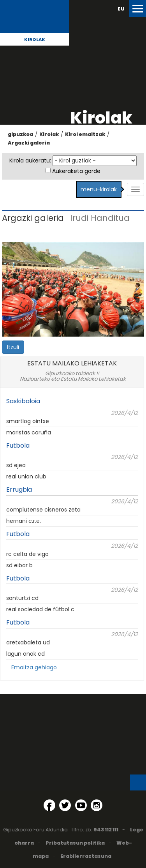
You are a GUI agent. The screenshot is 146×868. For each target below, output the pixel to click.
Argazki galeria (29, 143)
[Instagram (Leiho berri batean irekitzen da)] (97, 805)
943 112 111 (106, 830)
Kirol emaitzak (85, 134)
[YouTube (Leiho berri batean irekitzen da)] (81, 805)
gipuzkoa (20, 134)
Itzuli (13, 347)
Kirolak (35, 39)
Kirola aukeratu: (30, 161)
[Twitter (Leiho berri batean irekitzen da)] (65, 805)
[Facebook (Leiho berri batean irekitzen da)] (49, 805)
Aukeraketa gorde (76, 171)
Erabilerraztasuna (86, 856)
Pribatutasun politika (75, 843)
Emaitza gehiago (34, 667)
